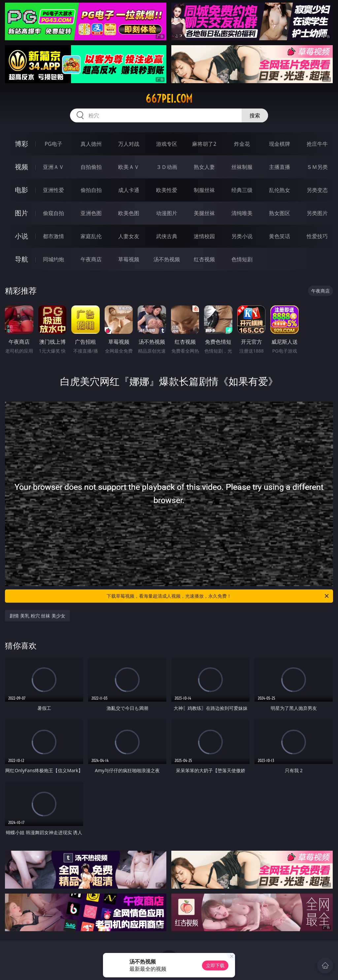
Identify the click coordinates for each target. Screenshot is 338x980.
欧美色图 (129, 213)
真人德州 (91, 144)
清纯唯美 (242, 213)
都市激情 (53, 236)
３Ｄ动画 (167, 167)
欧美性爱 (167, 190)
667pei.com (169, 99)
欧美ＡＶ (129, 167)
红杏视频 (204, 259)
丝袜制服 (242, 167)
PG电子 (53, 144)
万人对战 (129, 144)
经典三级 (242, 190)
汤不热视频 (167, 259)
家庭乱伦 (91, 236)
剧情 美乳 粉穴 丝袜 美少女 (37, 616)
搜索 (255, 115)
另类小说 (242, 236)
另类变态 (317, 190)
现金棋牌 (280, 144)
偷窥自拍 (53, 213)
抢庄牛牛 (317, 144)
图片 (21, 213)
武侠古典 (167, 236)
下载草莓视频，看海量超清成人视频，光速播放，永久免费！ (218, 596)
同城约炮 (53, 259)
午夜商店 (91, 259)
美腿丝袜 (204, 213)
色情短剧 (242, 259)
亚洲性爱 (53, 190)
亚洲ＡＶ (53, 167)
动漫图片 (167, 213)
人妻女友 (129, 236)
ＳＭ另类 (317, 167)
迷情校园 (204, 236)
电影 (21, 190)
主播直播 (280, 167)
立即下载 (215, 965)
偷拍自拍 (91, 190)
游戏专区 (167, 144)
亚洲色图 (91, 213)
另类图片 (317, 213)
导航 (21, 259)
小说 (21, 236)
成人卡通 (129, 190)
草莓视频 (129, 259)
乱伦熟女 (280, 190)
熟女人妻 (204, 167)
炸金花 (242, 144)
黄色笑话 (280, 236)
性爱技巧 (317, 236)
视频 (21, 167)
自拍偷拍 (91, 167)
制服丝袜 (204, 190)
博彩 (21, 144)
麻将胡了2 (204, 144)
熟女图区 (280, 213)
